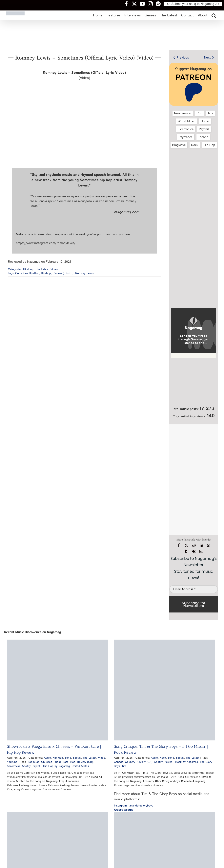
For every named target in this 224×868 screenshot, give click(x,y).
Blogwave (179, 145)
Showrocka (14, 766)
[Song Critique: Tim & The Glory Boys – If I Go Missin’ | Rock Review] (164, 690)
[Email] (201, 551)
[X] (186, 545)
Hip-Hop (28, 269)
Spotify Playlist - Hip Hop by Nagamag (46, 766)
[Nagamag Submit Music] (194, 383)
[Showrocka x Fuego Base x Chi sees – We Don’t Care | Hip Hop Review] (57, 690)
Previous (183, 58)
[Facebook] (179, 545)
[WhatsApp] (209, 545)
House (205, 121)
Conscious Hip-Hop (27, 273)
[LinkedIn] (201, 545)
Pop (199, 113)
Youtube (12, 762)
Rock (195, 145)
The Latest (42, 269)
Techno (203, 137)
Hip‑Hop (209, 145)
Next (207, 58)
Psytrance (186, 137)
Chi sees (47, 762)
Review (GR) (85, 762)
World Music (186, 121)
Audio (47, 758)
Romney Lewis (84, 273)
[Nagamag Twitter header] (136, 4)
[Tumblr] (186, 551)
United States (80, 766)
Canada (119, 762)
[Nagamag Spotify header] (160, 4)
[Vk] (194, 551)
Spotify (77, 758)
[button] (214, 15)
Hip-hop (46, 273)
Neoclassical (183, 113)
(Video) (84, 75)
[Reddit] (194, 545)
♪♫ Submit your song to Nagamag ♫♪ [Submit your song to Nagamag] (193, 4)
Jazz (210, 113)
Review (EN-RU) (63, 273)
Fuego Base (61, 762)
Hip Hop (58, 758)
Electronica (185, 129)
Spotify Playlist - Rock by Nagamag (176, 762)
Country (130, 762)
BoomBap (33, 762)
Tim (124, 766)
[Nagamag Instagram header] (152, 4)
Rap (73, 762)
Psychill (204, 129)
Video (54, 269)
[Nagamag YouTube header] (144, 4)
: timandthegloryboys (133, 806)
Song (68, 758)
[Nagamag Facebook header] (128, 4)
